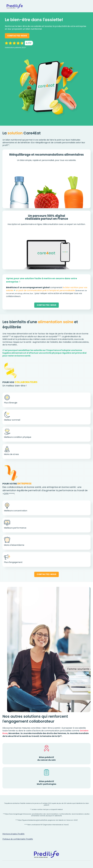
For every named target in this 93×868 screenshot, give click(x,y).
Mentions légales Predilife (13, 834)
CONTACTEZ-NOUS (17, 36)
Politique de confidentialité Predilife (18, 839)
